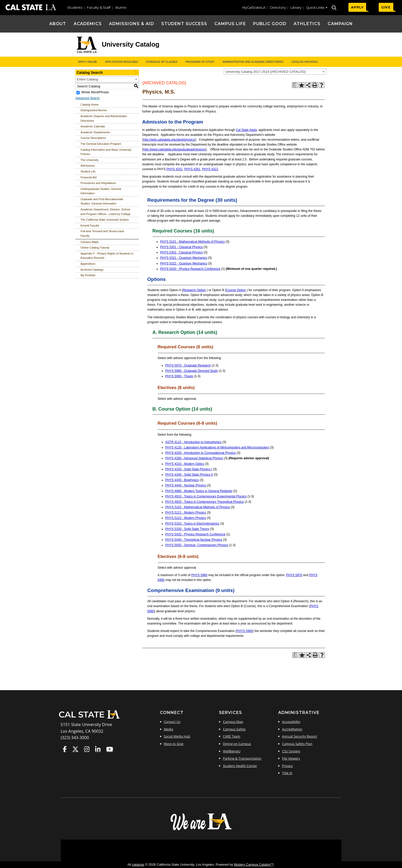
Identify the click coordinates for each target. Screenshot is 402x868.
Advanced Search (88, 98)
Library (296, 8)
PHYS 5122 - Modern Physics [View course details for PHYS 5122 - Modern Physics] (186, 518)
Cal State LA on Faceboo (65, 749)
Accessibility (291, 722)
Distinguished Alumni (94, 110)
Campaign (340, 24)
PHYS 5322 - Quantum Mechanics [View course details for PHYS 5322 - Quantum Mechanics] (184, 263)
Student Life (88, 171)
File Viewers (291, 758)
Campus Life (230, 24)
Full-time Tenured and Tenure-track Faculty (102, 233)
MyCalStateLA (254, 8)
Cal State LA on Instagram (87, 749)
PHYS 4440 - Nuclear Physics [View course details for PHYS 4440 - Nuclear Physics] (186, 485)
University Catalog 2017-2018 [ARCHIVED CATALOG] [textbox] (265, 72)
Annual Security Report (300, 736)
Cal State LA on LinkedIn (98, 749)
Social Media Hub (177, 736)
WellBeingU (232, 751)
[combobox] (275, 72)
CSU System (291, 751)
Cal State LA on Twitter (75, 749)
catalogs (138, 865)
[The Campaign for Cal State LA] (201, 830)
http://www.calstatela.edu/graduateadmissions (174, 149)
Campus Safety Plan (297, 744)
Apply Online (88, 62)
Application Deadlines (122, 62)
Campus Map (233, 722)
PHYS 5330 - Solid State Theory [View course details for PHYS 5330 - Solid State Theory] (187, 529)
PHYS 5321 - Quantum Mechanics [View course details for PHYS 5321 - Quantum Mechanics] (184, 258)
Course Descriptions (93, 138)
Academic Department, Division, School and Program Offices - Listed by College (105, 212)
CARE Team (232, 736)
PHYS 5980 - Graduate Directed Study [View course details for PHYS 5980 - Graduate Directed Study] (192, 371)
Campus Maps (90, 242)
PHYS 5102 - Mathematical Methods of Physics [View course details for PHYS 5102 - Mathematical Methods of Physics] (198, 507)
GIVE (386, 7)
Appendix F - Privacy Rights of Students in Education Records (107, 256)
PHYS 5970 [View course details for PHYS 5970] (294, 575)
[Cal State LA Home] (91, 718)
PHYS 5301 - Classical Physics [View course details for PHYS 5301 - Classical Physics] (182, 247)
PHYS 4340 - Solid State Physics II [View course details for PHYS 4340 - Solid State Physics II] (189, 475)
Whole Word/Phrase (95, 92)
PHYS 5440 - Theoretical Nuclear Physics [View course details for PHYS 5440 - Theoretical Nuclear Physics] (194, 540)
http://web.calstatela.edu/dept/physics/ (169, 140)
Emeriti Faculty (90, 226)
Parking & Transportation (242, 758)
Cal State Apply (246, 130)
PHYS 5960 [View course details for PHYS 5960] (245, 631)
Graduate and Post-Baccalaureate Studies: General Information (102, 201)
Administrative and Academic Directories (253, 62)
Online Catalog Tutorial (95, 248)
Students (75, 8)
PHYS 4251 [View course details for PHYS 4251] (174, 169)
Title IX (287, 773)
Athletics (307, 24)
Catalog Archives (304, 62)
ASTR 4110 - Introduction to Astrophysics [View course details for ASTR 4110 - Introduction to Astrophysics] (193, 442)
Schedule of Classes (162, 62)
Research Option (194, 290)
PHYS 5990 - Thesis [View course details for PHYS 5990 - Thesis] (179, 376)
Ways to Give (174, 744)
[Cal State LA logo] (87, 53)
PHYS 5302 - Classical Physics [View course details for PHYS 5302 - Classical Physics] (182, 252)
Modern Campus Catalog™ (254, 865)
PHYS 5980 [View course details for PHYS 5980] (199, 575)
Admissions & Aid (131, 24)
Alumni (121, 8)
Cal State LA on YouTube (110, 749)
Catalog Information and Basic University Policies (106, 152)
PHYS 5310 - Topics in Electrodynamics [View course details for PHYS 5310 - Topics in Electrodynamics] (192, 524)
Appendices (88, 264)
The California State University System (105, 220)
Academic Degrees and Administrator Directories (104, 118)
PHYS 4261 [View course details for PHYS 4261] (192, 169)
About (58, 24)
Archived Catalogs (92, 270)
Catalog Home (89, 105)
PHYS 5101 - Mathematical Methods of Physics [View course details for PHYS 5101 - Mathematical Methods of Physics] (193, 242)
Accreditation (292, 729)
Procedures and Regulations (98, 183)
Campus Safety (234, 729)
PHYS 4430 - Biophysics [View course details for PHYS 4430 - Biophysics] (182, 480)
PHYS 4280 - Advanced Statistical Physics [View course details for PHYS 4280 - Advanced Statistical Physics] (194, 458)
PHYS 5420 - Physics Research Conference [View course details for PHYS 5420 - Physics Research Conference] (190, 269)
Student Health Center (240, 766)
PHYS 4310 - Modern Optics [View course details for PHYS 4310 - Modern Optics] (185, 464)
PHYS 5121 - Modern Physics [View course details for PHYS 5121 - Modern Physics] (186, 513)
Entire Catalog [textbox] (87, 79)
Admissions (88, 166)
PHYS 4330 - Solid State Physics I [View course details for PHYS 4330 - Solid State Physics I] (189, 469)
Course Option (236, 290)
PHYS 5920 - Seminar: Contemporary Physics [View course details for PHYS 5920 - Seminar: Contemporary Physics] (197, 545)
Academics (88, 24)
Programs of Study (200, 62)
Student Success (184, 24)
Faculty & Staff (99, 8)
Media (169, 729)
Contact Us (172, 722)
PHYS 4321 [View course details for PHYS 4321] (210, 169)
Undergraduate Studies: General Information (101, 191)
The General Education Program (101, 144)
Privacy (287, 766)
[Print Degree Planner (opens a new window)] (295, 85)
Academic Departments (95, 132)
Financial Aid (88, 177)
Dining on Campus (237, 744)
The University (89, 160)
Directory (278, 8)
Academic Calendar (93, 126)
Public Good (270, 24)
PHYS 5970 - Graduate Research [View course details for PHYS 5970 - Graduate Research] (188, 365)
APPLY (357, 7)
